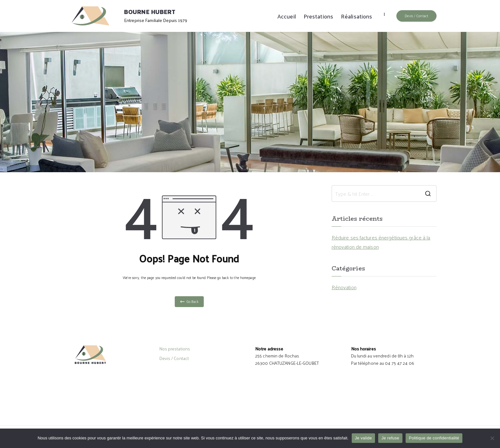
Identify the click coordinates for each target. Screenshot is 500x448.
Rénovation (344, 287)
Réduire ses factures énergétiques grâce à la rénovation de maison (381, 242)
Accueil (287, 16)
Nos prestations (175, 349)
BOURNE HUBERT (150, 12)
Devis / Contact (416, 16)
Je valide (364, 438)
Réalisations (357, 16)
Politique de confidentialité (434, 438)
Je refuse (390, 438)
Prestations (318, 16)
